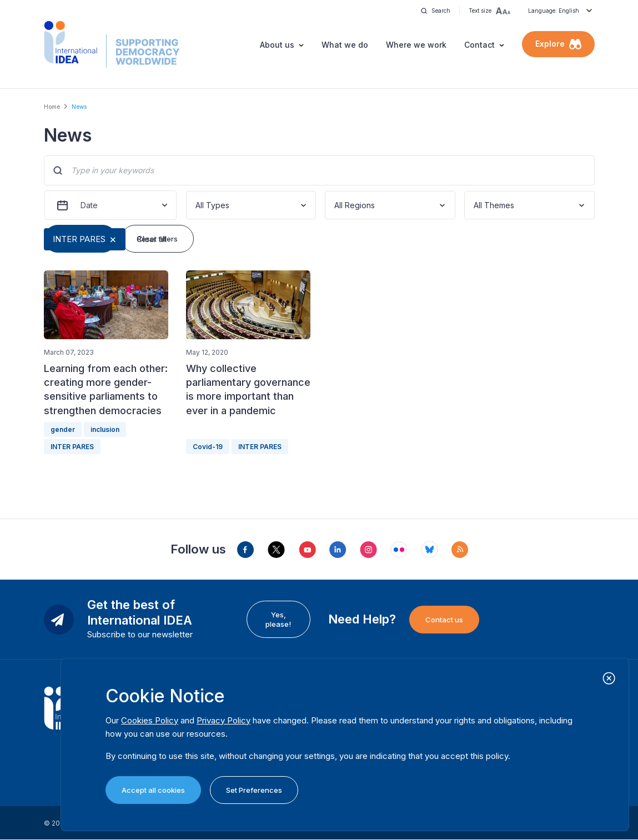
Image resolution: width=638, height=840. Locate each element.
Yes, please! (278, 619)
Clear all (152, 239)
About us (277, 45)
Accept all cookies (153, 790)
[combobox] (197, 205)
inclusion (105, 429)
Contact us (444, 620)
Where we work (416, 45)
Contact (479, 45)
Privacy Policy (223, 720)
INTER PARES (79, 239)
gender (63, 429)
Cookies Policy (150, 720)
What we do (345, 45)
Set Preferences (254, 790)
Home (52, 107)
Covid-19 (208, 447)
